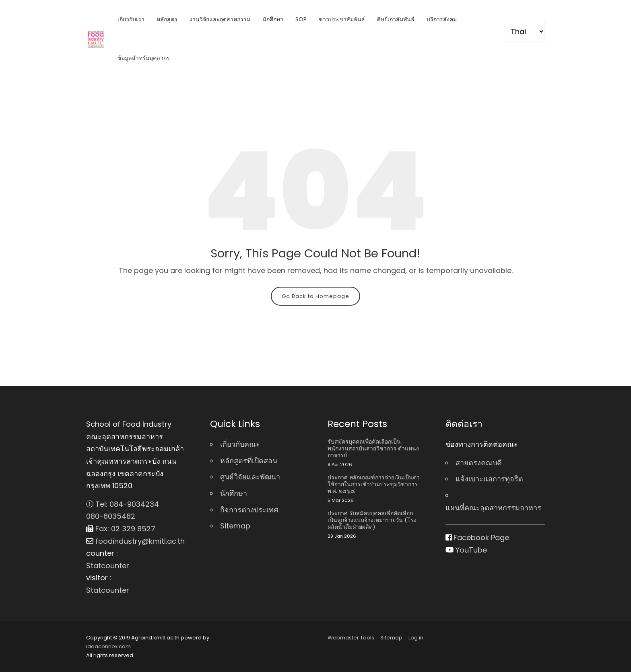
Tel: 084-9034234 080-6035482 (123, 510)
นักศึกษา (273, 19)
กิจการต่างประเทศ (249, 510)
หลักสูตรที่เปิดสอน (249, 461)
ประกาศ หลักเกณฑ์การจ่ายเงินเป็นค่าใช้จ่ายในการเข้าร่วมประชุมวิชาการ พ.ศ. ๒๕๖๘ (374, 484)
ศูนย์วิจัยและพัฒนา (250, 477)
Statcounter (108, 566)
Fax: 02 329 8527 (121, 529)
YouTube (466, 550)
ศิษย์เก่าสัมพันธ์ (396, 19)
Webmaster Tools (351, 638)
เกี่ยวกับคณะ (240, 444)
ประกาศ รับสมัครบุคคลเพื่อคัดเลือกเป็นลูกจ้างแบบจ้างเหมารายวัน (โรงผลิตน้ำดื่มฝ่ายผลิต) (372, 520)
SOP (301, 19)
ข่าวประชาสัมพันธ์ (342, 19)
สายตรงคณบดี (479, 463)
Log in (416, 638)
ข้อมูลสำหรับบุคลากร (144, 58)
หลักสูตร (167, 19)
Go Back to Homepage (315, 296)
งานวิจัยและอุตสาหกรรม (220, 19)
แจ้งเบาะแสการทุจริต (489, 479)
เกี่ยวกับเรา (131, 19)
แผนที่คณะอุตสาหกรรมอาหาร (493, 508)
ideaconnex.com (108, 646)
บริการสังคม (442, 19)
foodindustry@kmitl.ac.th (135, 541)
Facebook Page (477, 537)
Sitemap (235, 526)
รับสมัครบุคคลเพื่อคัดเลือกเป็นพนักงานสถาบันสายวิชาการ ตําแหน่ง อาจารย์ (373, 448)
